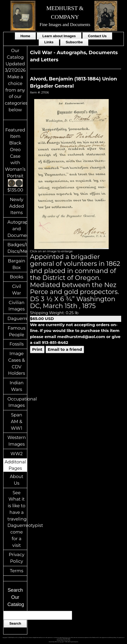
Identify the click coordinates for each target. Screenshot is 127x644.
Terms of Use (67, 640)
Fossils (17, 344)
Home (25, 36)
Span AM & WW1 (17, 421)
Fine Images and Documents (65, 25)
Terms (17, 571)
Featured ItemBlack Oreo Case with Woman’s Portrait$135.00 (15, 160)
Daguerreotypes (17, 318)
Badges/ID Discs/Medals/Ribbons (17, 248)
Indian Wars (17, 386)
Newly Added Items (17, 206)
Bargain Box (17, 264)
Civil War (16, 290)
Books (17, 277)
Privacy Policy (17, 558)
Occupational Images (17, 402)
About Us (17, 480)
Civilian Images (17, 306)
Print (37, 349)
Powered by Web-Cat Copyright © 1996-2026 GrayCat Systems (63, 642)
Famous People (17, 331)
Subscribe (74, 42)
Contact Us (97, 36)
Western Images (17, 441)
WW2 (16, 454)
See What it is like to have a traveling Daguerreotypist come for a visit (17, 519)
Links (49, 42)
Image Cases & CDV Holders (16, 363)
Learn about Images (59, 36)
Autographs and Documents (17, 229)
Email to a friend (65, 349)
